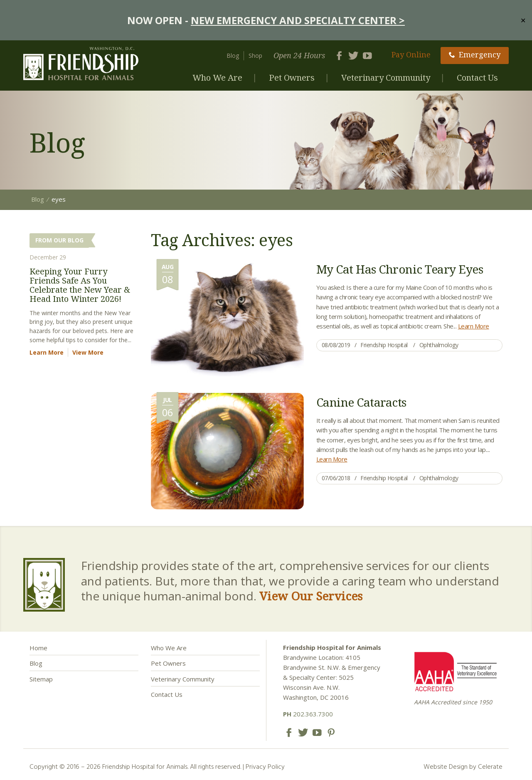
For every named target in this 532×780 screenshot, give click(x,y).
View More (88, 352)
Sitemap (41, 679)
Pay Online (411, 54)
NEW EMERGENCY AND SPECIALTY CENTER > (298, 20)
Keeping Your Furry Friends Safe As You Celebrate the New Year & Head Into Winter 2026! (80, 285)
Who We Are (217, 78)
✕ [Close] (523, 20)
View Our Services (311, 596)
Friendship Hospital (384, 345)
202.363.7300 (308, 714)
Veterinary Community (386, 78)
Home (38, 648)
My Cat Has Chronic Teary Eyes (400, 269)
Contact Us (477, 78)
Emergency (475, 54)
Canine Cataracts (361, 402)
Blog (233, 56)
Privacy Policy (265, 766)
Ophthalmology (439, 345)
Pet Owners (292, 78)
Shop (255, 56)
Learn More (474, 326)
